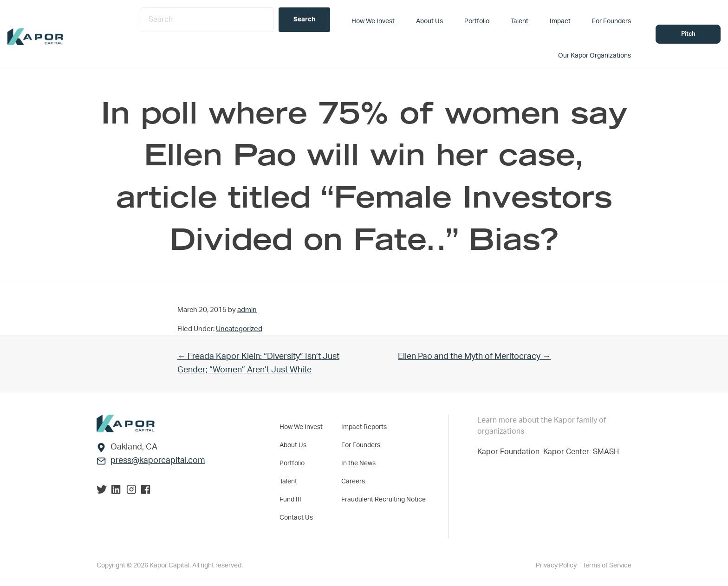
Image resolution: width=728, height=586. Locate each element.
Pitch (688, 34)
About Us (293, 445)
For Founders (361, 445)
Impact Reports (364, 427)
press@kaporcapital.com (158, 461)
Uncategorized (239, 329)
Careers (353, 482)
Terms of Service (607, 566)
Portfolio (292, 463)
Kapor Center (568, 452)
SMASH (606, 452)
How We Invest (301, 427)
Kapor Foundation (510, 452)
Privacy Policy (557, 566)
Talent (288, 482)
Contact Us (296, 518)
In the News (358, 463)
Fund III (290, 500)
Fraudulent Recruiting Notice (383, 500)
